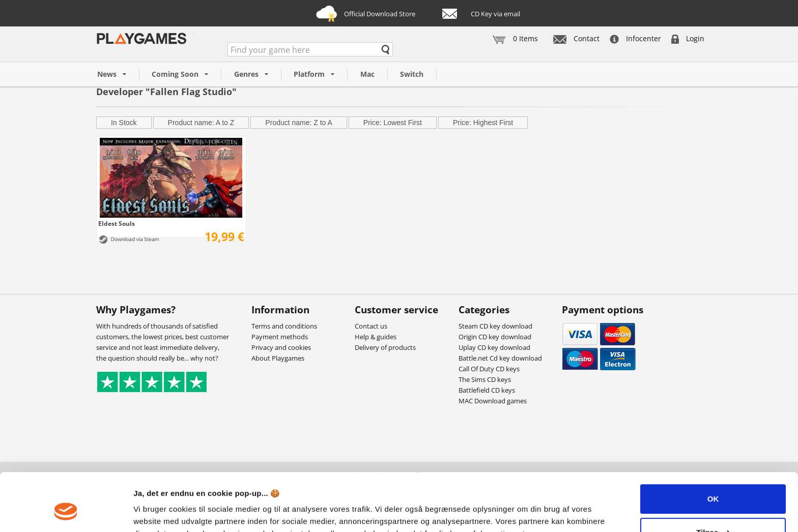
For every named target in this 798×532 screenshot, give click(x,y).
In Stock (124, 123)
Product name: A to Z (201, 123)
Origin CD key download (495, 337)
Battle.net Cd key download (500, 358)
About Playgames (278, 358)
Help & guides (376, 337)
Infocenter (635, 38)
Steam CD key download (495, 326)
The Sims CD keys (485, 379)
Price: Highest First (483, 123)
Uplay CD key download (494, 347)
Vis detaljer (154, 512)
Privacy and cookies (281, 347)
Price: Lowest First (393, 123)
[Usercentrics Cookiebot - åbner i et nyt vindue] (66, 512)
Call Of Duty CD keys (489, 369)
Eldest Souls (117, 223)
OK (713, 449)
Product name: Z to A (299, 123)
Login (688, 38)
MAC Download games (493, 401)
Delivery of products (385, 347)
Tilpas (713, 482)
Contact (576, 38)
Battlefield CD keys (487, 390)
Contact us (371, 326)
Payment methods (280, 337)
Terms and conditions (284, 326)
